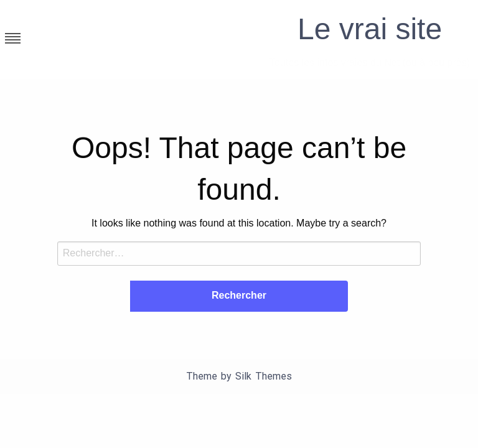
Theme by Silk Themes (239, 376)
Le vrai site (370, 29)
